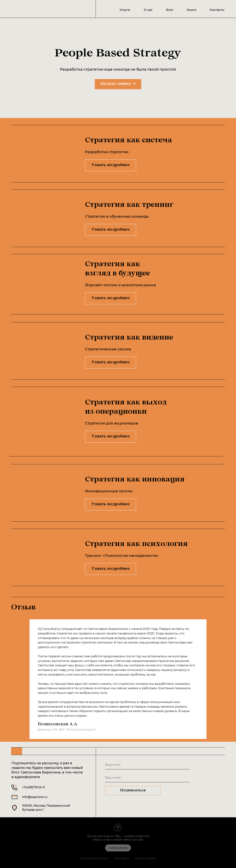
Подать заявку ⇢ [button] (118, 84)
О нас (148, 10)
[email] (147, 778)
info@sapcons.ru (35, 797)
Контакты (217, 10)
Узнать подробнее (111, 165)
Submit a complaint (145, 858)
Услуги (125, 10)
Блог (170, 10)
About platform (122, 858)
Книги (192, 10)
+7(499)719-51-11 (33, 787)
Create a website (118, 848)
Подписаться (133, 791)
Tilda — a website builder (129, 836)
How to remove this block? (94, 858)
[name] (147, 765)
